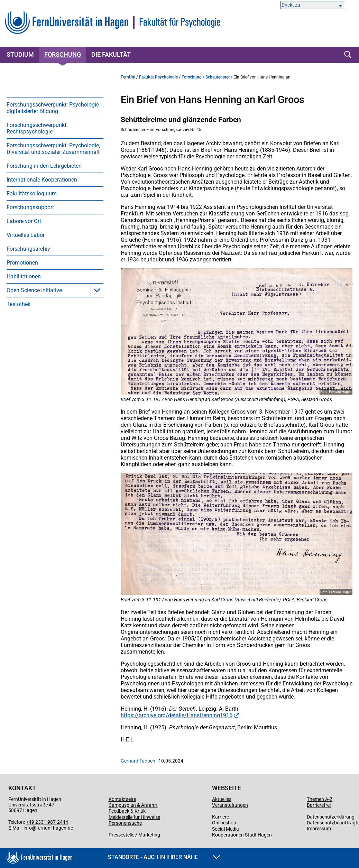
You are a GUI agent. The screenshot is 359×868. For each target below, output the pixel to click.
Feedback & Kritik (127, 811)
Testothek (19, 304)
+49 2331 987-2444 (47, 822)
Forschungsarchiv (28, 249)
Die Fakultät (111, 54)
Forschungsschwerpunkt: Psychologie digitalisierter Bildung (53, 108)
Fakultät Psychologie (158, 77)
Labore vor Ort (24, 221)
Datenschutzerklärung (331, 817)
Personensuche (125, 823)
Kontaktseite (122, 799)
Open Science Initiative (34, 290)
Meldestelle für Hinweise (134, 817)
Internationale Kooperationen (42, 180)
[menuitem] (55, 108)
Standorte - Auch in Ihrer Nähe (164, 857)
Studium (20, 54)
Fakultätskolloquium (32, 193)
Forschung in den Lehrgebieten (44, 166)
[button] (97, 290)
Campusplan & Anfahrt (133, 805)
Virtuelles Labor (26, 235)
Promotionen (22, 263)
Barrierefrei (319, 805)
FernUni (128, 77)
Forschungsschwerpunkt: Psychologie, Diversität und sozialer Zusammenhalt (53, 149)
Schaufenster (218, 77)
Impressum (319, 829)
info (28, 828)
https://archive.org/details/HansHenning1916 (177, 715)
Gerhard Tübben (138, 761)
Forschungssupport (30, 207)
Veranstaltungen (230, 805)
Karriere (220, 817)
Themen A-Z (320, 799)
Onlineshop (224, 823)
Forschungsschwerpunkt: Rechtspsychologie (37, 128)
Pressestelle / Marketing (134, 835)
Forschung (63, 54)
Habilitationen (24, 276)
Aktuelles (222, 799)
